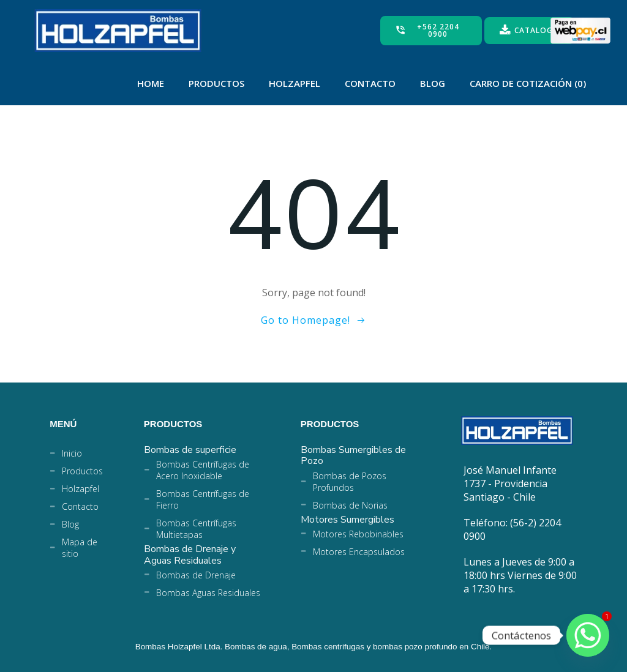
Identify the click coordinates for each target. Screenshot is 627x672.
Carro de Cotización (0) (528, 83)
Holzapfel (295, 83)
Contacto (370, 83)
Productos (216, 83)
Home (151, 83)
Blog (433, 83)
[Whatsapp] (588, 635)
